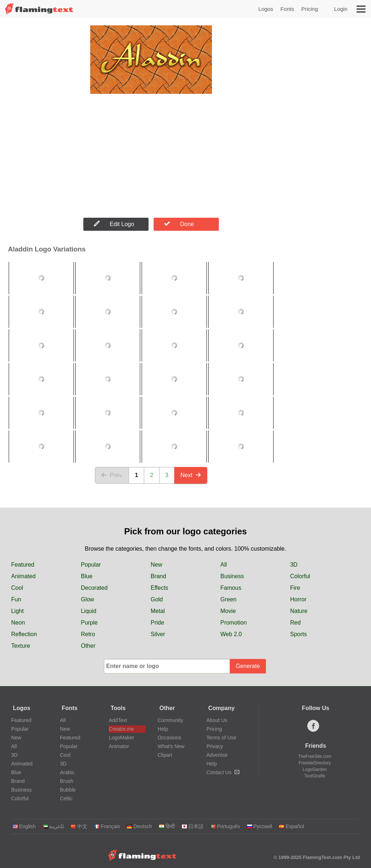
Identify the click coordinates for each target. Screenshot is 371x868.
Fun (16, 599)
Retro (88, 634)
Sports (299, 634)
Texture (21, 646)
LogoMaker (121, 738)
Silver (158, 634)
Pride (157, 623)
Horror (298, 599)
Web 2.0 (231, 634)
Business (232, 576)
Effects (160, 588)
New (157, 565)
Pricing (309, 9)
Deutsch (139, 826)
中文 (79, 826)
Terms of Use (221, 738)
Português (225, 826)
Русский (260, 826)
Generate (248, 666)
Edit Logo (114, 224)
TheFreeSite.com (315, 756)
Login (341, 9)
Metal (158, 611)
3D (294, 565)
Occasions (169, 738)
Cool (17, 588)
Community (170, 720)
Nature (299, 611)
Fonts (287, 9)
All (224, 565)
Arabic (67, 772)
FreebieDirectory (315, 763)
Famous (231, 588)
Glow (87, 599)
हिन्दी (167, 826)
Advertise (217, 755)
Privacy (215, 746)
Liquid (89, 611)
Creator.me (121, 729)
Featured (23, 565)
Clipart (165, 755)
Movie (228, 611)
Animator (119, 746)
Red (295, 623)
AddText (118, 720)
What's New (171, 746)
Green (228, 599)
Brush (66, 781)
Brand (159, 576)
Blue (87, 576)
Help (163, 729)
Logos (266, 9)
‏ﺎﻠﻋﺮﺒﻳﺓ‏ (53, 826)
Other (88, 646)
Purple (89, 623)
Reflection (24, 634)
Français (107, 826)
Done (179, 224)
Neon (18, 623)
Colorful (300, 576)
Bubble (68, 790)
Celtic (66, 798)
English (24, 826)
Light (18, 611)
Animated (24, 576)
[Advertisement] (151, 156)
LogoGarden (315, 769)
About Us (217, 720)
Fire (295, 588)
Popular (91, 565)
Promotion (234, 623)
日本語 (193, 826)
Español (291, 826)
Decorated (94, 588)
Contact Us (223, 772)
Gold (157, 599)
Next (191, 475)
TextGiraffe (315, 776)
